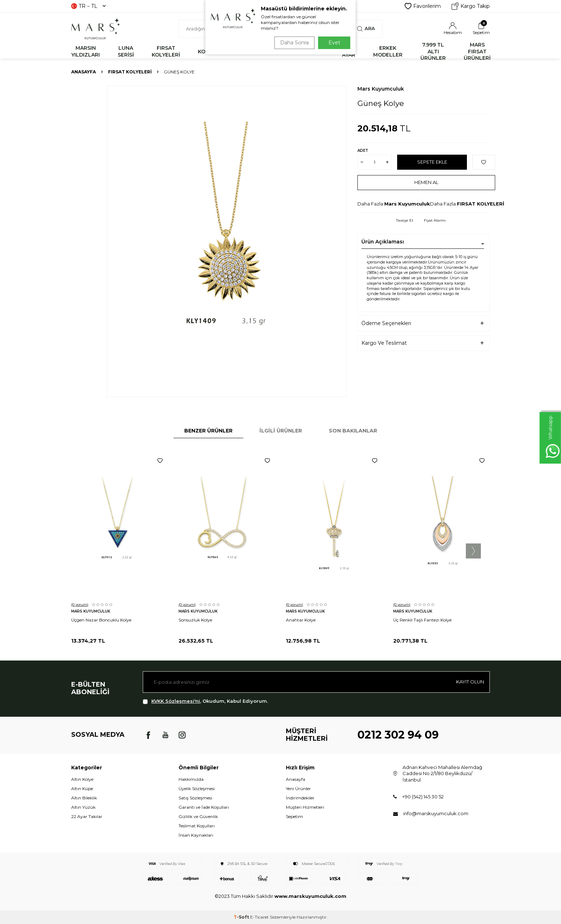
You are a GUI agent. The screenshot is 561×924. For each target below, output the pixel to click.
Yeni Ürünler (298, 788)
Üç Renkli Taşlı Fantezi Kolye (422, 620)
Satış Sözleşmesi (195, 798)
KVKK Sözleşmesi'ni (176, 701)
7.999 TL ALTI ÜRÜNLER (433, 52)
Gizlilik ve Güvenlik (198, 816)
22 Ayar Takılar (87, 816)
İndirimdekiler (300, 798)
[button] (473, 551)
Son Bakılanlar (353, 431)
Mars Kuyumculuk (381, 89)
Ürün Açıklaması (383, 242)
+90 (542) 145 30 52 (423, 797)
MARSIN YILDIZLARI (86, 51)
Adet (363, 151)
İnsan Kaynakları (196, 835)
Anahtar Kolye (301, 620)
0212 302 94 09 (398, 735)
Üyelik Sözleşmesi (197, 788)
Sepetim (294, 816)
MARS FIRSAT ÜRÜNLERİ (477, 52)
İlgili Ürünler (281, 431)
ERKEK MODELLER (388, 51)
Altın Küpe (82, 788)
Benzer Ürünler (208, 431)
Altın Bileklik (84, 798)
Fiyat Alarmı (435, 220)
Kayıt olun (468, 682)
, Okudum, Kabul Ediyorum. (205, 701)
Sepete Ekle (432, 162)
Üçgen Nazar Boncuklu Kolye (101, 620)
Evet (334, 43)
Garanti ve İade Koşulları (204, 807)
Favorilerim (423, 6)
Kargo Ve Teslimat (384, 343)
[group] (227, 241)
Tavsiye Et (405, 220)
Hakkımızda (191, 779)
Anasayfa (84, 72)
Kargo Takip (471, 6)
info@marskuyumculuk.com (436, 813)
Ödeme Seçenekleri (386, 323)
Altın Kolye (82, 779)
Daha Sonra (293, 43)
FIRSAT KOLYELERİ (166, 51)
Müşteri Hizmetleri (305, 807)
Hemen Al (426, 182)
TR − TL (88, 6)
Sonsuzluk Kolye (195, 620)
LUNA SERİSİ (126, 51)
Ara (366, 29)
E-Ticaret (259, 917)
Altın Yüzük (83, 807)
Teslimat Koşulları (197, 826)
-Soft (242, 917)
